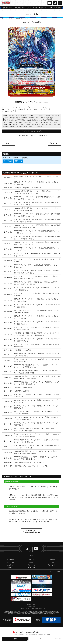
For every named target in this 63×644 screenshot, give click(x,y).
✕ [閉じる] (60, 629)
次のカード (54, 143)
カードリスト (10, 19)
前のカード (9, 143)
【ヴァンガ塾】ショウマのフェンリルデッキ (29, 463)
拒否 (41, 639)
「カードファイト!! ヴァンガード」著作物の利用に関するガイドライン (31, 608)
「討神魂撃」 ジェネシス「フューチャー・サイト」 (31, 466)
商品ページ (19, 161)
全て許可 (15, 639)
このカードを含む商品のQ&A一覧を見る (33, 532)
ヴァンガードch (50, 3)
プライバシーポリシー (32, 605)
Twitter (27, 549)
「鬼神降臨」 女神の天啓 (22, 350)
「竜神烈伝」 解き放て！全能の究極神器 (28, 188)
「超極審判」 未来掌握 (22, 391)
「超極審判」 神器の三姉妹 (23, 388)
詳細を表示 (58, 639)
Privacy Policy (46, 634)
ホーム (3, 19)
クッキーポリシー (32, 606)
